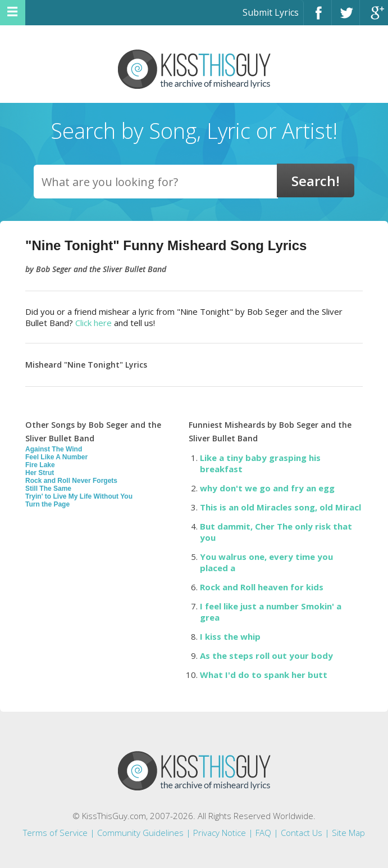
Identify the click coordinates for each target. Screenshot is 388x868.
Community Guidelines (140, 833)
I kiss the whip (230, 636)
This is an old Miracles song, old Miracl (280, 507)
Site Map (348, 833)
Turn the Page (47, 504)
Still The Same (48, 489)
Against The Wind (54, 449)
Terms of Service (55, 833)
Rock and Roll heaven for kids (262, 587)
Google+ (374, 18)
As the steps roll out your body (266, 655)
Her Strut (40, 473)
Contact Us (302, 833)
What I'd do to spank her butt (264, 675)
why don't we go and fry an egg (267, 488)
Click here (93, 323)
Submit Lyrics (271, 12)
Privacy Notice (220, 833)
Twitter (346, 18)
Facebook (318, 18)
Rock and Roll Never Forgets (71, 481)
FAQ (263, 833)
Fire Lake (40, 465)
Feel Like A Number (56, 457)
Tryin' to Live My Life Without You (79, 496)
